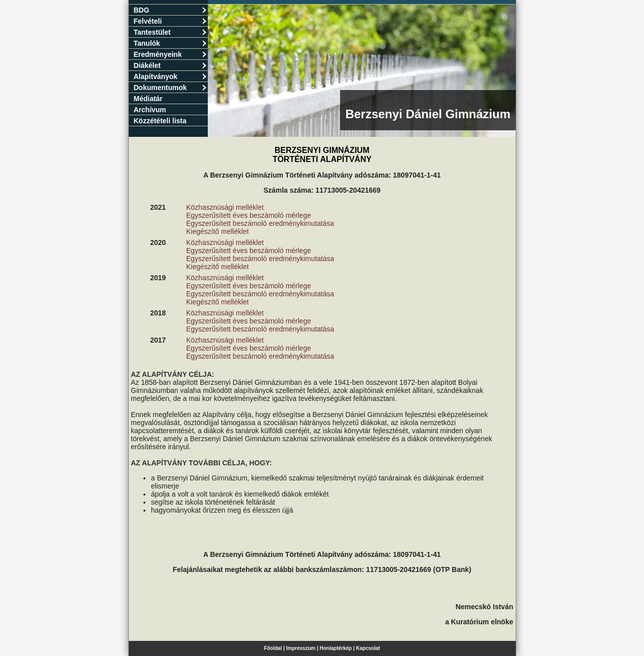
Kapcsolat (368, 648)
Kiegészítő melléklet (218, 231)
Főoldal (273, 648)
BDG (170, 10)
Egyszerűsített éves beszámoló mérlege (249, 215)
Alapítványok (170, 76)
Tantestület (170, 32)
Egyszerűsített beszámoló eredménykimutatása (260, 223)
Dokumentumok (170, 88)
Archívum (150, 110)
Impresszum (301, 648)
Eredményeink (170, 54)
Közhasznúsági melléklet (225, 207)
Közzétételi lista (160, 121)
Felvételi (170, 21)
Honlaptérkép (336, 648)
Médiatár (148, 99)
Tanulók (170, 43)
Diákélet (170, 65)
